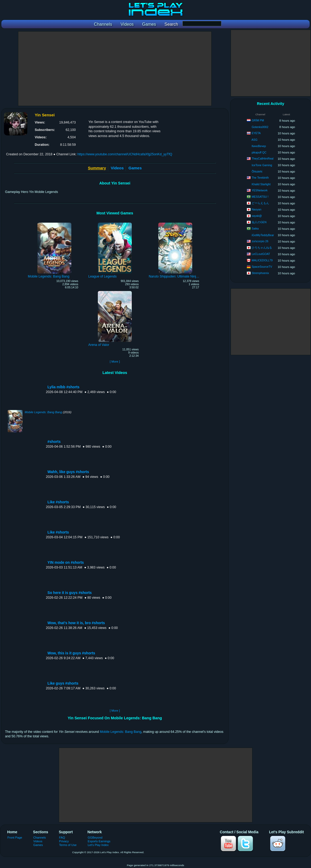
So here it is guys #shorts (70, 593)
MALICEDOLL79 (262, 260)
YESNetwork (260, 190)
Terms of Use (68, 845)
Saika (255, 228)
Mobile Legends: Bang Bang (43, 412)
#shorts (54, 442)
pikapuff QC (259, 152)
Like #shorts (58, 502)
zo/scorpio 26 (260, 241)
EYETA (256, 133)
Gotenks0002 (260, 127)
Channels (40, 838)
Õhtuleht (257, 171)
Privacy (64, 841)
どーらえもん (260, 203)
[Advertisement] (115, 69)
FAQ (62, 838)
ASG (255, 140)
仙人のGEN (259, 222)
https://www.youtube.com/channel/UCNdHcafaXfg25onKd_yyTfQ (125, 154)
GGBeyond (95, 838)
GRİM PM (258, 120)
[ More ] (115, 362)
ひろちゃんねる (262, 248)
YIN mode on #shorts (66, 563)
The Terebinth (260, 178)
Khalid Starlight (261, 184)
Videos (117, 168)
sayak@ (257, 216)
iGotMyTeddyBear (263, 235)
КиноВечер (259, 146)
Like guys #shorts (63, 683)
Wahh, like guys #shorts (68, 472)
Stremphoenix (260, 273)
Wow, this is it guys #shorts (71, 653)
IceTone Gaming (262, 165)
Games (135, 168)
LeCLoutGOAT (261, 254)
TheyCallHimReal (262, 158)
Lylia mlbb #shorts (63, 387)
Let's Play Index (98, 845)
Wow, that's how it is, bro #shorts (76, 623)
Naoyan (257, 209)
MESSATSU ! (260, 197)
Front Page (15, 838)
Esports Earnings (99, 841)
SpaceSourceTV (262, 267)
